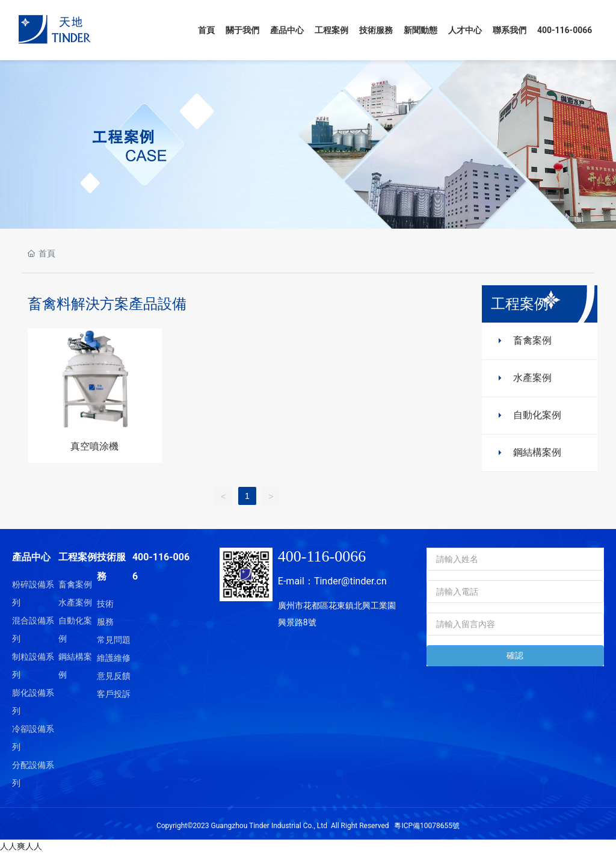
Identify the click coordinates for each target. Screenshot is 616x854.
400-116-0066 (322, 556)
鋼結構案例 (537, 452)
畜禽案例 (532, 340)
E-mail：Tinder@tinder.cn (332, 581)
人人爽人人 (21, 846)
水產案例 (532, 378)
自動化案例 (537, 415)
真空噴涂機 (94, 446)
